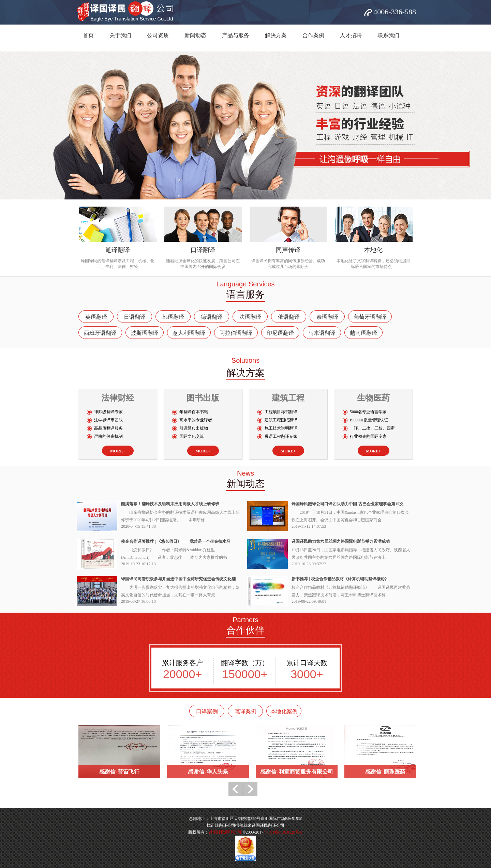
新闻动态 (195, 35)
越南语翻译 (363, 333)
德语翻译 (212, 317)
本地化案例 (284, 711)
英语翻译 (96, 317)
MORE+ (118, 451)
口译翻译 (203, 250)
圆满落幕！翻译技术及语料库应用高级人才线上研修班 (170, 504)
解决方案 (276, 35)
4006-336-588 (395, 12)
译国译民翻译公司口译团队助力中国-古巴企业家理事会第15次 (347, 504)
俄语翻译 (289, 317)
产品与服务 (236, 35)
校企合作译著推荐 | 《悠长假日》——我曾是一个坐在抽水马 (176, 541)
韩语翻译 (173, 317)
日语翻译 (135, 317)
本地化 (373, 250)
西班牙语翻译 (100, 333)
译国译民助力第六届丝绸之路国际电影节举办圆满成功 (341, 541)
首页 (88, 35)
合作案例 (313, 35)
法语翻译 (250, 317)
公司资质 (158, 35)
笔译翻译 (118, 250)
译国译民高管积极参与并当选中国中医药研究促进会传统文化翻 (178, 579)
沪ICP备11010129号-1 (283, 832)
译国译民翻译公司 (225, 832)
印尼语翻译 (280, 333)
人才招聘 (351, 35)
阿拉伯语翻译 (236, 333)
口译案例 (207, 711)
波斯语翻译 (145, 333)
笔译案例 (245, 711)
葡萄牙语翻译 (370, 317)
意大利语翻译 (189, 333)
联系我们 (388, 35)
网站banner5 (245, 125)
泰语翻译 (327, 317)
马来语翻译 (322, 333)
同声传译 (288, 250)
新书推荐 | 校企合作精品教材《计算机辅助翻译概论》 (340, 579)
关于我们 (120, 35)
